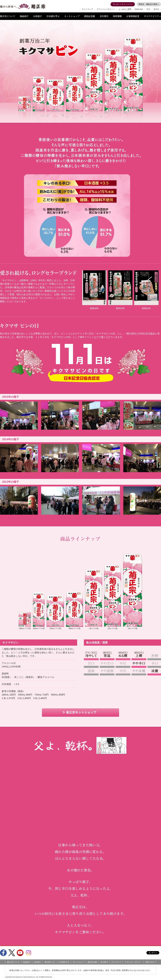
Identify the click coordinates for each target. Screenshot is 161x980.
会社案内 (104, 16)
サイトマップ (87, 9)
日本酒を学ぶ (53, 16)
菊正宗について (8, 16)
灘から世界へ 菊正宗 (23, 6)
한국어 (156, 9)
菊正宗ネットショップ (80, 713)
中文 (148, 9)
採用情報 (117, 16)
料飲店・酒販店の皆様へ (149, 4)
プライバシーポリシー (106, 9)
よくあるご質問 (125, 9)
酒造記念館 (89, 16)
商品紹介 (24, 16)
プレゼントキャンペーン (123, 4)
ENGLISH (139, 9)
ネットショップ (72, 16)
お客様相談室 (133, 16)
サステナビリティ (152, 16)
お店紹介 (38, 16)
